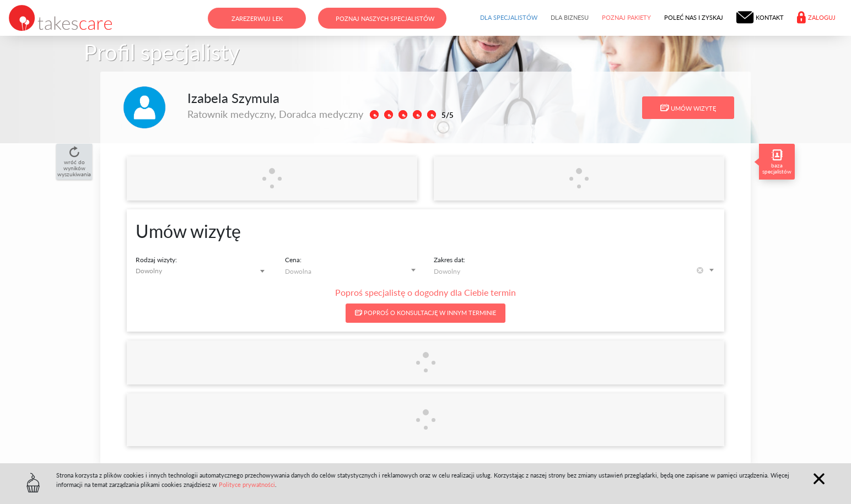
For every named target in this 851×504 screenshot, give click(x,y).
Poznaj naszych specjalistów (385, 18)
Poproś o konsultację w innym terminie (425, 313)
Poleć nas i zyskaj (694, 17)
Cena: (293, 260)
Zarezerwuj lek (257, 18)
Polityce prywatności (247, 484)
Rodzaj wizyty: (156, 260)
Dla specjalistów (509, 17)
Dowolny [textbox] (149, 271)
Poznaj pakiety (626, 17)
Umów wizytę (688, 108)
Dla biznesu (570, 17)
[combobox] (202, 271)
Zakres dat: (449, 260)
